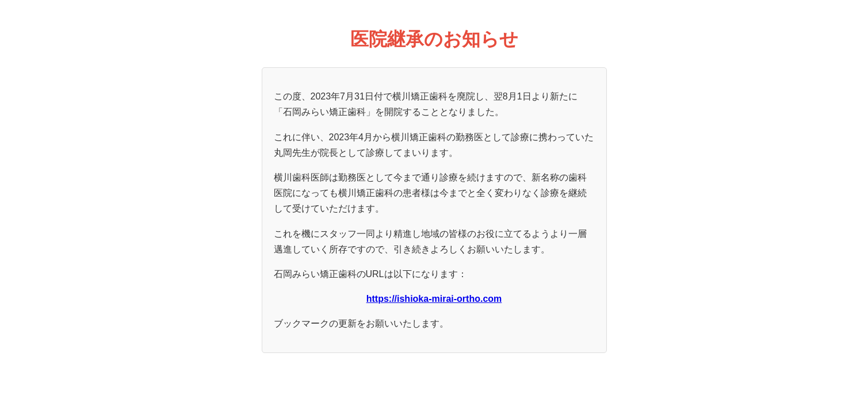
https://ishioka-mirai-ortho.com (434, 299)
